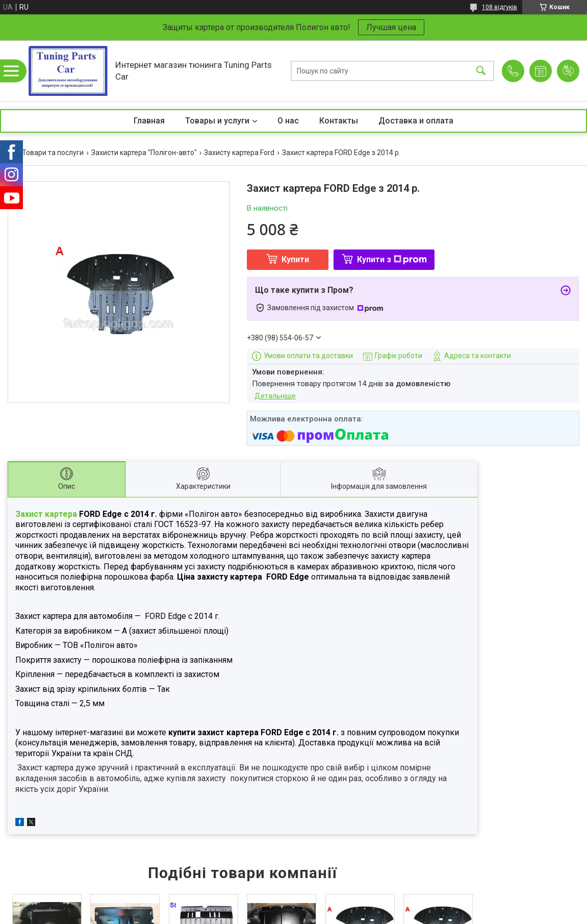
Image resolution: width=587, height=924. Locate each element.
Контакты (339, 121)
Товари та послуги (53, 153)
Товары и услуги (217, 121)
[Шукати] (481, 71)
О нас (288, 121)
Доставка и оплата (416, 121)
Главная (149, 121)
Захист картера (47, 514)
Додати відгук (568, 71)
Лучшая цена (391, 27)
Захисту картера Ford (239, 153)
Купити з (392, 259)
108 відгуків (500, 7)
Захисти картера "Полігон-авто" (144, 153)
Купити (295, 259)
